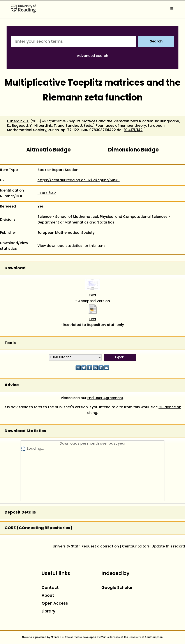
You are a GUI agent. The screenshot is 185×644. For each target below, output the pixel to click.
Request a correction (100, 547)
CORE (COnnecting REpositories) (39, 528)
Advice (12, 385)
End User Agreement (105, 398)
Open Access (55, 604)
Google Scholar (117, 588)
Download (15, 268)
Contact (50, 588)
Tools (10, 343)
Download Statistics (25, 431)
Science (44, 217)
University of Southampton (146, 637)
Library (48, 611)
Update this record (168, 547)
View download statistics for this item (71, 246)
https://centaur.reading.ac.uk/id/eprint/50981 (78, 180)
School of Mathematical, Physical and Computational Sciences (111, 217)
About (48, 596)
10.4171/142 (133, 130)
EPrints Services (110, 637)
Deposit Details (20, 513)
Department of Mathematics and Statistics (76, 223)
